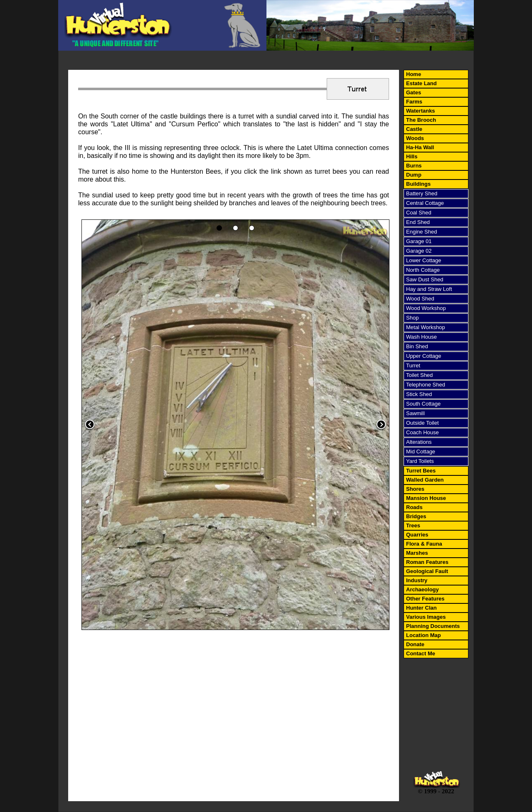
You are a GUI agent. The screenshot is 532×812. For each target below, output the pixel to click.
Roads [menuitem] (414, 507)
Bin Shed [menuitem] (417, 346)
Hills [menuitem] (412, 156)
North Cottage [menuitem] (423, 270)
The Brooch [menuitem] (421, 120)
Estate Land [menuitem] (421, 83)
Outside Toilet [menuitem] (422, 423)
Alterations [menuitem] (419, 442)
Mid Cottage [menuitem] (421, 452)
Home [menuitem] (414, 74)
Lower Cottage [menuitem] (424, 260)
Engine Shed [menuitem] (421, 232)
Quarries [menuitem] (417, 535)
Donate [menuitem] (415, 644)
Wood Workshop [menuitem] (426, 308)
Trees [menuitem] (413, 525)
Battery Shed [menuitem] (422, 193)
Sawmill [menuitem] (415, 413)
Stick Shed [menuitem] (419, 394)
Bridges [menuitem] (416, 516)
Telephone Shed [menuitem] (426, 385)
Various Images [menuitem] (426, 617)
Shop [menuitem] (412, 318)
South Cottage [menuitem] (423, 404)
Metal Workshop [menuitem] (426, 327)
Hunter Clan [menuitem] (421, 608)
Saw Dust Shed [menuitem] (425, 279)
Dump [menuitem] (414, 175)
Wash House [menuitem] (421, 337)
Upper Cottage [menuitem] (424, 356)
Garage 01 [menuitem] (419, 241)
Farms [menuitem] (414, 102)
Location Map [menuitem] (424, 635)
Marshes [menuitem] (417, 553)
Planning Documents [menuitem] (433, 626)
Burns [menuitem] (414, 166)
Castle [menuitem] (414, 129)
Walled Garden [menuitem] (425, 480)
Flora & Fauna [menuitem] (424, 544)
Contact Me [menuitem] (421, 653)
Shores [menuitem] (415, 489)
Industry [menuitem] (417, 580)
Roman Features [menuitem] (427, 562)
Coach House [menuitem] (422, 432)
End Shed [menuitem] (418, 222)
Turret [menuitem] (413, 365)
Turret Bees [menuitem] (421, 471)
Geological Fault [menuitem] (427, 571)
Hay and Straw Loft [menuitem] (429, 289)
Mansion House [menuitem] (426, 498)
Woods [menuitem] (415, 138)
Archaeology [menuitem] (422, 589)
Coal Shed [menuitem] (419, 213)
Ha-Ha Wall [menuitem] (420, 147)
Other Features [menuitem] (425, 599)
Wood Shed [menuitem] (420, 299)
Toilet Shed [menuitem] (419, 375)
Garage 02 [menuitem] (419, 251)
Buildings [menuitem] (418, 184)
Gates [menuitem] (414, 92)
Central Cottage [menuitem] (425, 203)
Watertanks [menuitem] (421, 111)
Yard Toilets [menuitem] (420, 461)
